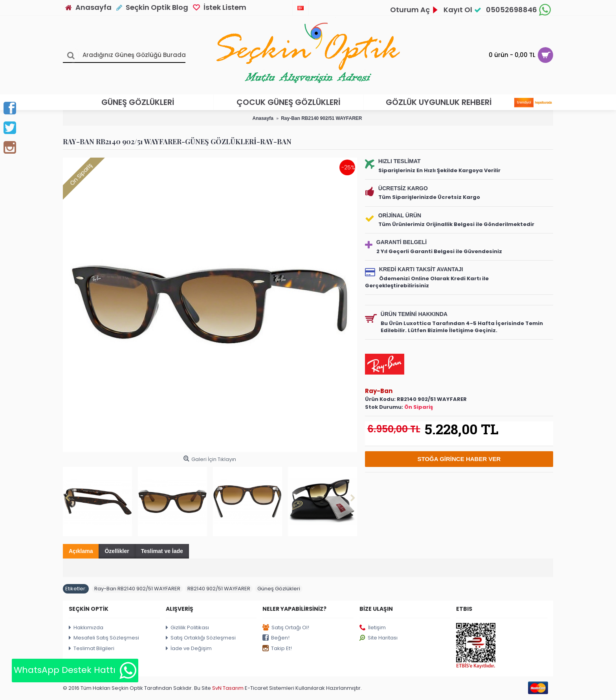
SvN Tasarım (228, 688)
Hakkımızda (86, 628)
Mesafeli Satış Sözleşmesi (104, 638)
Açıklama (81, 551)
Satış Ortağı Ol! (286, 628)
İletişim (373, 628)
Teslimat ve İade (162, 551)
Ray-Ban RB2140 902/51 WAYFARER (137, 589)
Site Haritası (379, 638)
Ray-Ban (379, 391)
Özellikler (117, 551)
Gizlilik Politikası (187, 628)
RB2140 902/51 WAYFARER (219, 589)
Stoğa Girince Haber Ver (459, 459)
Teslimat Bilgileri (92, 649)
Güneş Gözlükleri (279, 589)
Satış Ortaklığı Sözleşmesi (201, 638)
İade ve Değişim (189, 649)
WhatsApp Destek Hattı (75, 671)
